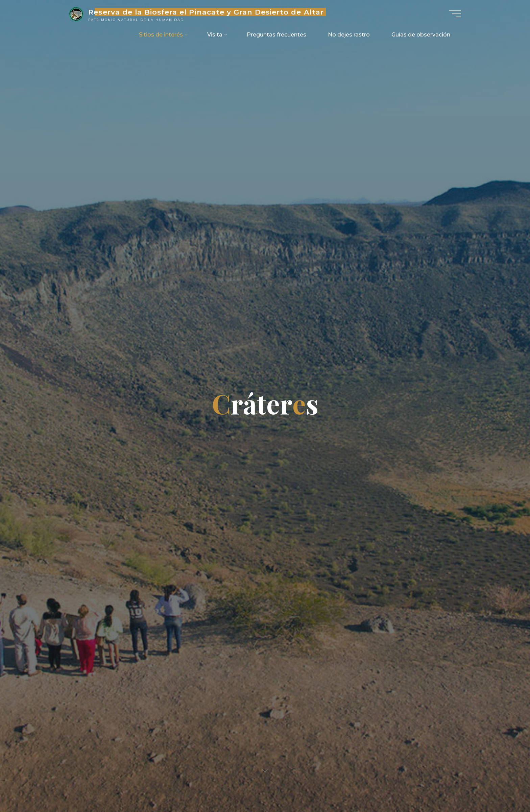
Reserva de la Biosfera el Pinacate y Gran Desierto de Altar (206, 12)
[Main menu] (455, 14)
